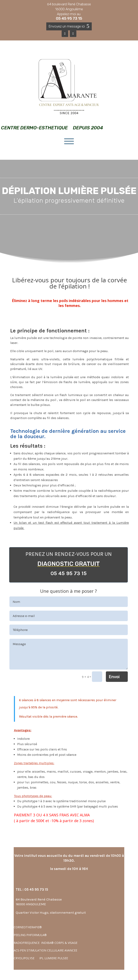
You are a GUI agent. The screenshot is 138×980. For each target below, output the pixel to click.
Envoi (114, 677)
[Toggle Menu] (69, 141)
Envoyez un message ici (67, 26)
